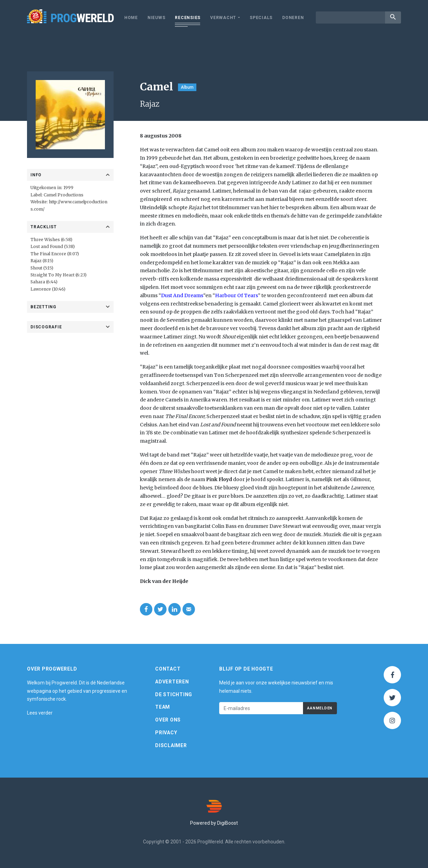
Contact (168, 669)
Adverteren (172, 682)
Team (163, 707)
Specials (261, 18)
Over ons (168, 720)
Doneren (293, 18)
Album (187, 87)
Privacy (166, 733)
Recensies (188, 18)
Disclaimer (171, 745)
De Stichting (174, 694)
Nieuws (157, 18)
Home (131, 18)
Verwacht (223, 18)
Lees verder (40, 713)
